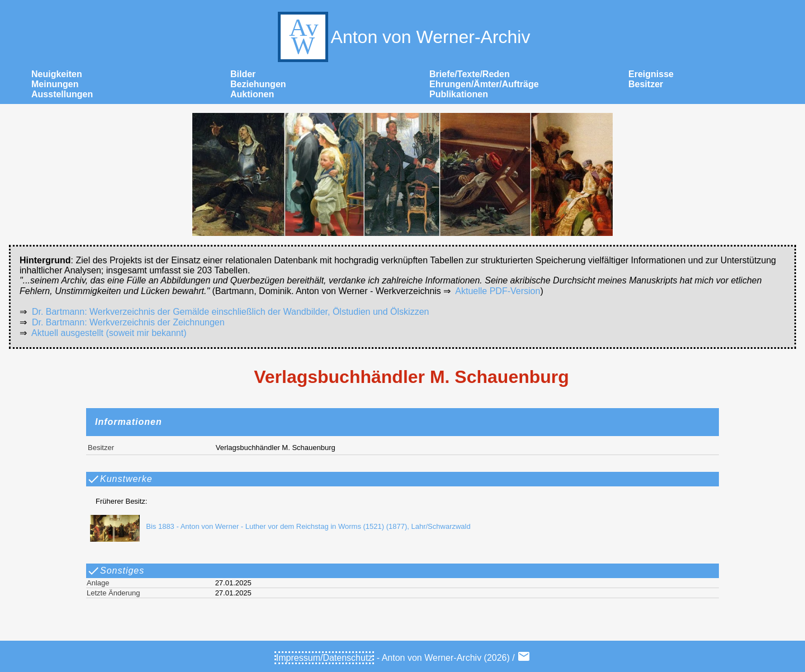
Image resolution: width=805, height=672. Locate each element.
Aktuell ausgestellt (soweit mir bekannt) (109, 333)
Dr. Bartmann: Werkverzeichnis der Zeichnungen (128, 322)
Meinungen (55, 84)
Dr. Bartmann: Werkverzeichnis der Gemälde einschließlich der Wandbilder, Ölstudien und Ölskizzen (231, 312)
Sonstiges (115, 571)
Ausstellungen (62, 94)
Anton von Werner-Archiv (403, 37)
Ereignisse (651, 74)
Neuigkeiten (57, 74)
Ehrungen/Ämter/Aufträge (484, 84)
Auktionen (252, 94)
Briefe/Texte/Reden (470, 74)
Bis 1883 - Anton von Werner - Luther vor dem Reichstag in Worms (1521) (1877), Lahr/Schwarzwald (277, 526)
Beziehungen (258, 84)
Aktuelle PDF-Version (498, 291)
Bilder (243, 74)
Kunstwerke (120, 479)
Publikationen (459, 94)
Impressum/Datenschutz (325, 658)
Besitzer (646, 84)
